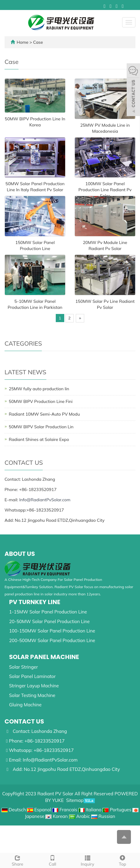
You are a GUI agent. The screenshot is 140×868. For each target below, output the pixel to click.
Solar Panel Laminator (32, 676)
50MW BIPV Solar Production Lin (41, 427)
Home (23, 42)
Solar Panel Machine (44, 657)
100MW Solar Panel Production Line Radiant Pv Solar (105, 190)
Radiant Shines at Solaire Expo (39, 439)
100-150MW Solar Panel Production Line (52, 631)
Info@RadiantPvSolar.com (45, 500)
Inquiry (88, 860)
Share (18, 860)
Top (123, 860)
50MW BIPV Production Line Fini (41, 401)
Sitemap (75, 800)
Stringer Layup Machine (34, 686)
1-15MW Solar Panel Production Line (48, 612)
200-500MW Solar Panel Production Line (52, 640)
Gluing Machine (25, 705)
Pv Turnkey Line (35, 602)
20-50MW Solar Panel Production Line (49, 621)
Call (53, 860)
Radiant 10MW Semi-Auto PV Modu (44, 414)
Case (38, 42)
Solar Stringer (23, 667)
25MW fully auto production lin (39, 389)
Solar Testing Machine (32, 695)
